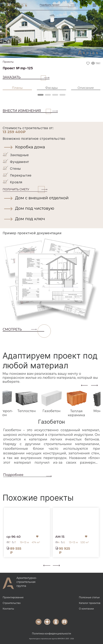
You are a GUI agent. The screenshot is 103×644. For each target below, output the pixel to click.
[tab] (27, 402)
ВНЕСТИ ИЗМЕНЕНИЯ (27, 111)
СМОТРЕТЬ (23, 329)
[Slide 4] (56, 53)
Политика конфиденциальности (51, 634)
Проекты (8, 62)
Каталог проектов (90, 603)
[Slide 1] (30, 53)
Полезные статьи (89, 597)
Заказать (24, 77)
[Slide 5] (64, 53)
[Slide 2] (39, 53)
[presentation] (84, 385)
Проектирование (13, 597)
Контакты (8, 609)
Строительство (12, 603)
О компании (86, 609)
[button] (51, 147)
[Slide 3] (47, 53)
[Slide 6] (73, 53)
